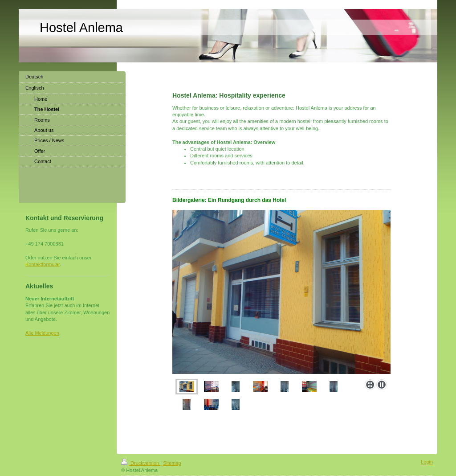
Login (427, 462)
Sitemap (172, 463)
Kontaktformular (43, 264)
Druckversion (141, 463)
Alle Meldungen (42, 333)
